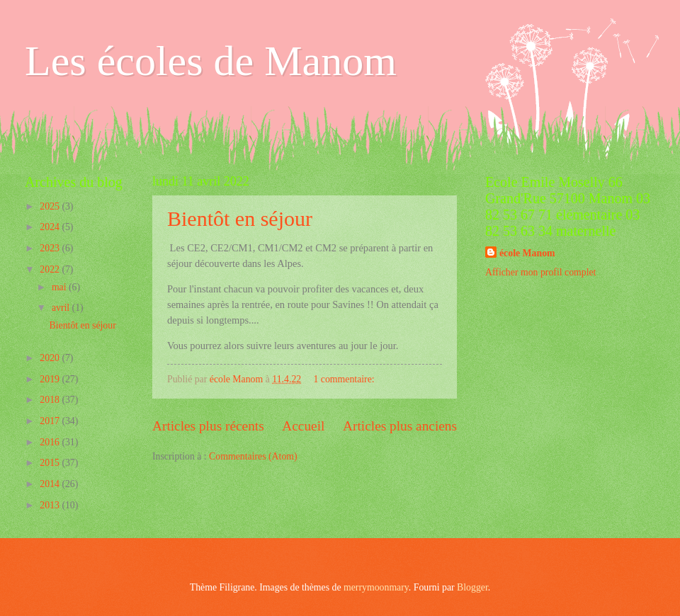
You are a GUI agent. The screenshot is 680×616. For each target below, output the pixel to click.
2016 (51, 442)
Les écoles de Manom (211, 61)
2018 (51, 400)
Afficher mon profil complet (540, 272)
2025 (51, 206)
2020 (51, 358)
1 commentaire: (345, 379)
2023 (51, 248)
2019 (51, 379)
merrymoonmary (376, 587)
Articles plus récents (208, 426)
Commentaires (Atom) (253, 456)
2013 (51, 505)
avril (62, 308)
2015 (51, 463)
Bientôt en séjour (240, 218)
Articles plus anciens (400, 426)
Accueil (303, 426)
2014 (51, 484)
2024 (51, 227)
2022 (51, 269)
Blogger (472, 587)
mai (60, 287)
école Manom (527, 253)
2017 (51, 421)
